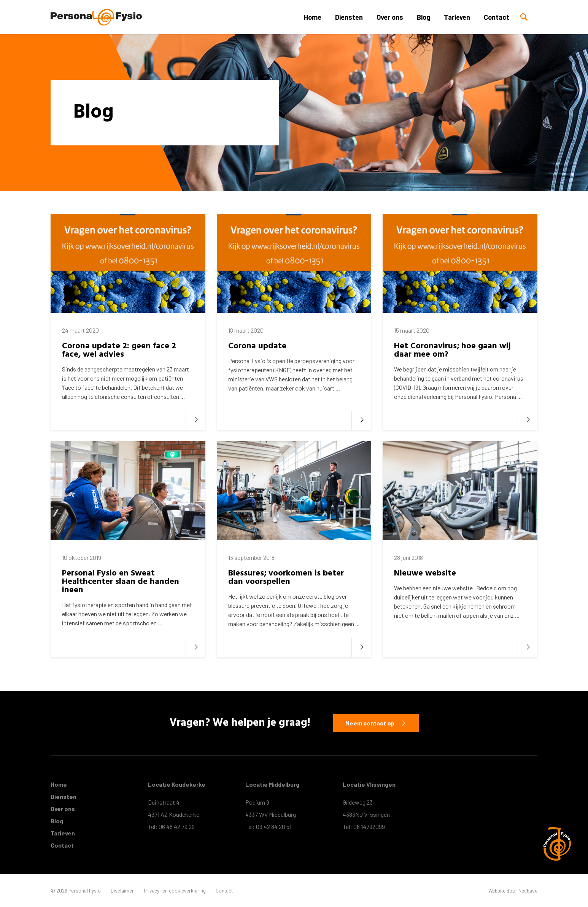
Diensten (349, 17)
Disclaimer (122, 891)
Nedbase (528, 891)
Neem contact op (370, 723)
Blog (424, 17)
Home (313, 17)
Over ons (390, 17)
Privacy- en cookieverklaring (175, 891)
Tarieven (457, 17)
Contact (497, 17)
